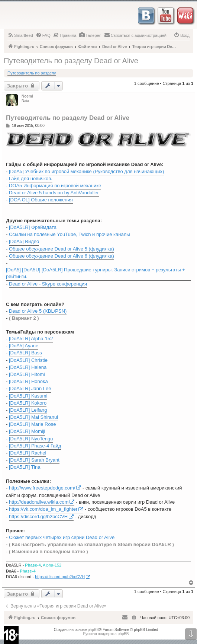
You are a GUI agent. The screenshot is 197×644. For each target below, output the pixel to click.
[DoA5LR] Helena (28, 367)
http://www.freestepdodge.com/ (42, 488)
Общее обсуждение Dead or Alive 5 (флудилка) (62, 249)
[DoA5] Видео (24, 241)
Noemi (27, 96)
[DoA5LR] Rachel (28, 453)
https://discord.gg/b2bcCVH (38, 517)
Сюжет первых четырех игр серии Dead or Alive (62, 537)
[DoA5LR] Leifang (28, 410)
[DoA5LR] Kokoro (28, 403)
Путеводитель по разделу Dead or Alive (71, 61)
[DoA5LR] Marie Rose (32, 424)
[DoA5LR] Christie (28, 360)
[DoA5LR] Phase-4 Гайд (35, 446)
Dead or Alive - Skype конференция (48, 284)
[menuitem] (20, 35)
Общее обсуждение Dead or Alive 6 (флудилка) (62, 256)
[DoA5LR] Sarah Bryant (34, 460)
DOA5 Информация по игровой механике (55, 186)
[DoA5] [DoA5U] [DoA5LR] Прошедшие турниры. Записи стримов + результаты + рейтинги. (96, 273)
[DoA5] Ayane (24, 346)
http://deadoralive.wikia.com (39, 502)
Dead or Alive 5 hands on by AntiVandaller (54, 193)
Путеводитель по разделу (32, 73)
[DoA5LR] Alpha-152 (31, 339)
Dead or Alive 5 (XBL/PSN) (38, 311)
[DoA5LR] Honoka (28, 381)
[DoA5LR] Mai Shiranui (33, 417)
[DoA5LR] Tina (25, 467)
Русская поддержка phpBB (106, 634)
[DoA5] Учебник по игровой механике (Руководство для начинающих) (86, 171)
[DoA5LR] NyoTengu (31, 439)
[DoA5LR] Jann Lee (30, 388)
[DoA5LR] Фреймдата (33, 227)
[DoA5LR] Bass (25, 353)
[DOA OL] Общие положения (41, 200)
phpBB (93, 630)
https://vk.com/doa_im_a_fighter (43, 509)
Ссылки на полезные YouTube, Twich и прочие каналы (70, 234)
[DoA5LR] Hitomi (27, 374)
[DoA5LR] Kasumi (28, 396)
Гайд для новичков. (31, 178)
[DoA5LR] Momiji (27, 431)
